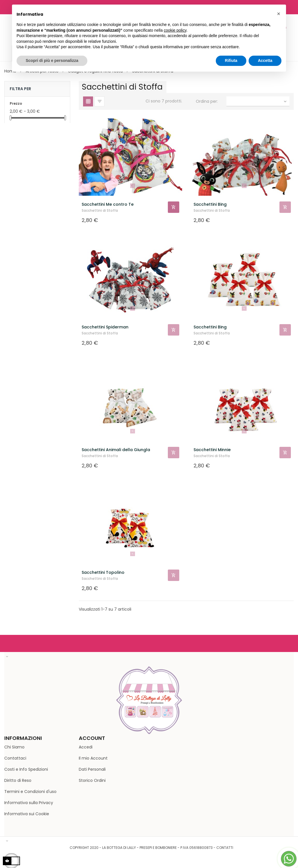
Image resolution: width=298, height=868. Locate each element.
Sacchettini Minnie (212, 450)
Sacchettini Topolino (103, 572)
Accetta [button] (265, 60)
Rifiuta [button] (231, 60)
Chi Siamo (14, 747)
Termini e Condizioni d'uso (30, 792)
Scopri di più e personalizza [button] (52, 60)
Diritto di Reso (18, 780)
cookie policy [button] (175, 30)
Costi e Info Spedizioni (26, 769)
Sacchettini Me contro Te (108, 204)
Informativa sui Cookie (27, 814)
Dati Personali (92, 769)
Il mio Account (93, 758)
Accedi (86, 747)
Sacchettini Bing (210, 204)
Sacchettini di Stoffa (100, 210)
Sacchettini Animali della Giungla (116, 450)
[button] (279, 14)
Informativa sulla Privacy (29, 803)
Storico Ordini (92, 780)
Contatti (225, 848)
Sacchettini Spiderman (105, 327)
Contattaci (15, 758)
